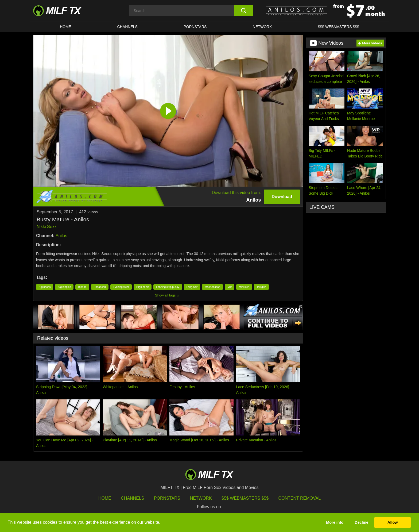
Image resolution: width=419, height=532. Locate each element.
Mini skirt (244, 287)
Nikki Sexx (47, 227)
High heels (143, 287)
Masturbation (212, 287)
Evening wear (121, 287)
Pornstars (195, 27)
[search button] (244, 11)
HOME (65, 27)
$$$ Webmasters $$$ (245, 498)
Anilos (61, 236)
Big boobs (45, 287)
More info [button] (335, 522)
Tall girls (261, 287)
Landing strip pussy (168, 287)
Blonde (82, 287)
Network (262, 27)
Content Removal (300, 498)
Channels (132, 498)
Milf (230, 287)
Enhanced (100, 287)
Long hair (192, 287)
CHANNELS (127, 27)
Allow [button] (393, 522)
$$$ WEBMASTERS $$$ (339, 27)
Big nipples (64, 287)
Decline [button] (361, 522)
